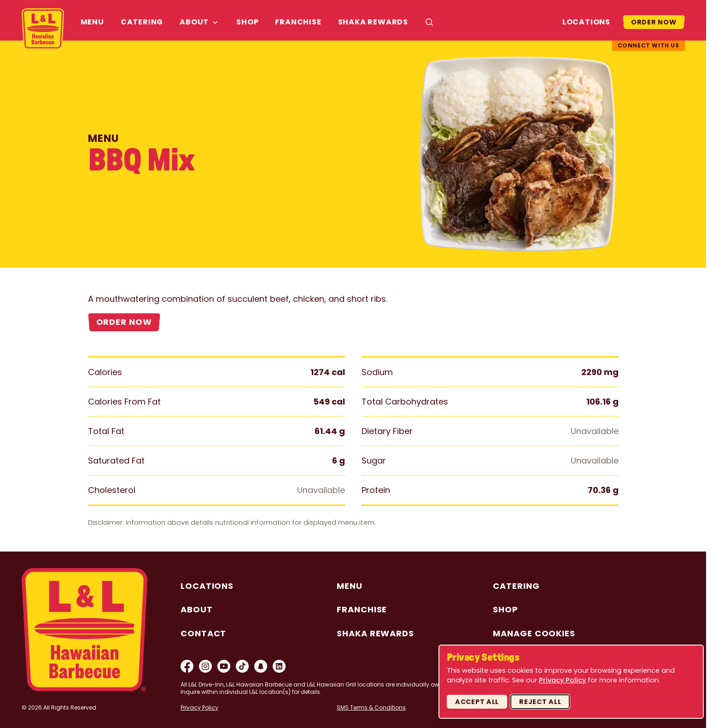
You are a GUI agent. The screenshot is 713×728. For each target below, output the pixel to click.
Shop (247, 22)
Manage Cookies (534, 633)
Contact (203, 633)
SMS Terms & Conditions (371, 708)
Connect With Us (649, 45)
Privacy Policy (199, 708)
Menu (92, 22)
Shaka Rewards (373, 22)
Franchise (298, 22)
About (194, 22)
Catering (142, 22)
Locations (586, 22)
